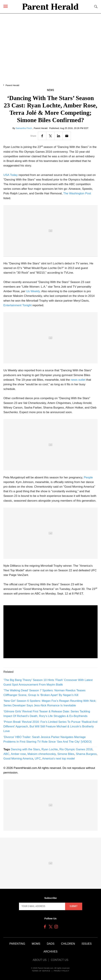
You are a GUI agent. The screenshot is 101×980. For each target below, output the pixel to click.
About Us (40, 960)
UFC (38, 759)
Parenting (17, 944)
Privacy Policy (61, 971)
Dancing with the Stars (25, 749)
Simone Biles (66, 754)
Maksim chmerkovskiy (42, 754)
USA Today (11, 175)
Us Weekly (33, 291)
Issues (87, 944)
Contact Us (60, 960)
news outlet (78, 380)
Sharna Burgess (86, 754)
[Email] (67, 136)
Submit (74, 906)
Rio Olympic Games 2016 (76, 749)
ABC (6, 754)
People (88, 477)
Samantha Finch (24, 128)
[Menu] (6, 6)
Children (68, 944)
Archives (51, 952)
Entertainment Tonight (18, 305)
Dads (51, 944)
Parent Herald (12, 85)
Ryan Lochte (50, 749)
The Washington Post (77, 193)
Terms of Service (41, 971)
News (50, 90)
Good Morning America (18, 759)
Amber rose (18, 754)
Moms (36, 944)
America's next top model (58, 759)
